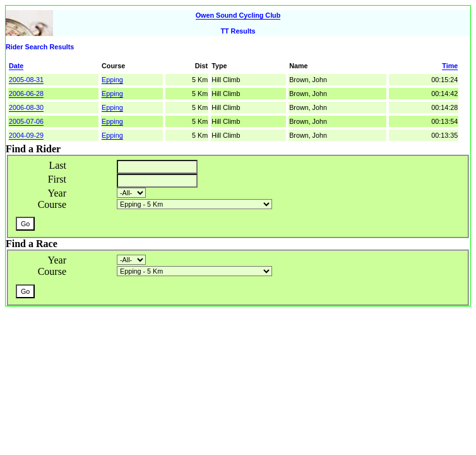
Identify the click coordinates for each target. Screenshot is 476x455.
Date (16, 66)
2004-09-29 (26, 135)
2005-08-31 (26, 80)
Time (450, 66)
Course (52, 204)
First (57, 179)
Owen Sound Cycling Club (238, 15)
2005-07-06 (26, 121)
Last (57, 165)
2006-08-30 (26, 107)
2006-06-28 (26, 94)
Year (57, 193)
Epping (112, 80)
